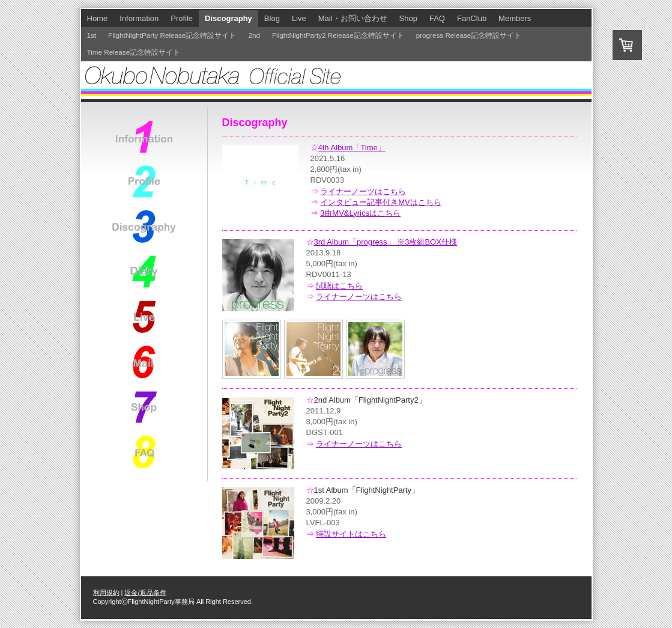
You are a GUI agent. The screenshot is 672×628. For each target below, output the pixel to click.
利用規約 (106, 593)
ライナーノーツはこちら (363, 191)
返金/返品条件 (145, 593)
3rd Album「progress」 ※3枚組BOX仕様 (386, 242)
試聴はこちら (339, 286)
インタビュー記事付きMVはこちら (381, 202)
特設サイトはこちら (351, 534)
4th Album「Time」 (352, 148)
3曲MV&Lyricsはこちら (360, 213)
